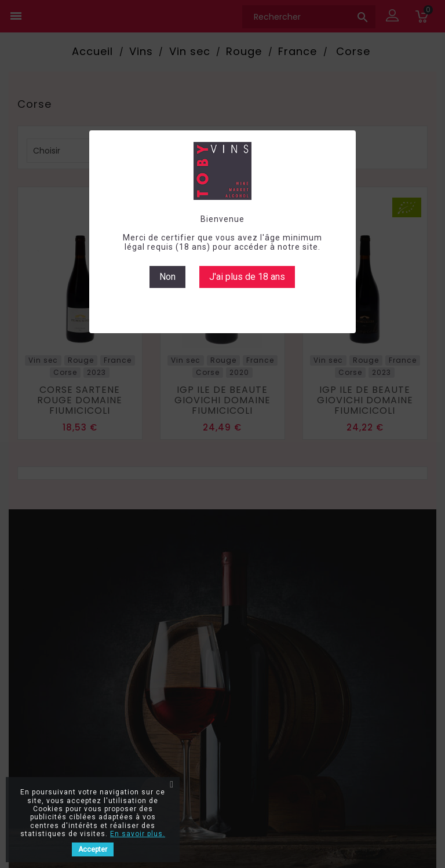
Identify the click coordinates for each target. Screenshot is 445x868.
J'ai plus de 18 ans (247, 277)
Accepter (93, 849)
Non (167, 277)
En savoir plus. (138, 834)
